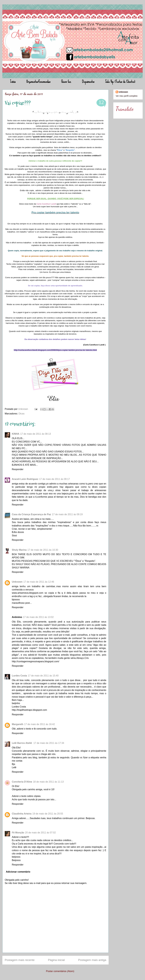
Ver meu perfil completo (127, 96)
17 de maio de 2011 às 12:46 (39, 582)
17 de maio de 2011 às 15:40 (43, 676)
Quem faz (66, 82)
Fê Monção (18, 833)
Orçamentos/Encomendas (38, 82)
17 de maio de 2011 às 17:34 (49, 743)
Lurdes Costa (19, 676)
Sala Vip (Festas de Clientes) (120, 82)
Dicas (21, 414)
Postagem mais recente (20, 960)
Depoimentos (88, 82)
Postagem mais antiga (92, 960)
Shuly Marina (19, 550)
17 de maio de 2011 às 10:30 (43, 550)
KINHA (16, 434)
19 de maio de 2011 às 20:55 (48, 814)
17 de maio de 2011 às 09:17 (55, 479)
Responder (18, 469)
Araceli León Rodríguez (25, 479)
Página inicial (56, 960)
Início (13, 82)
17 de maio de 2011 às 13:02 (38, 617)
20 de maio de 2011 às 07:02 (40, 833)
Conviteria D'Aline (22, 782)
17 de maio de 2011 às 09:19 (67, 514)
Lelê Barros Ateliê (22, 743)
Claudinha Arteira (22, 814)
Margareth (18, 724)
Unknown (23, 409)
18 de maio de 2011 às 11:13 (48, 782)
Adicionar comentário (18, 872)
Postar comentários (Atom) (60, 971)
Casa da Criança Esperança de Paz (31, 514)
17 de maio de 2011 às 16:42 (39, 724)
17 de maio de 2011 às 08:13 (36, 434)
